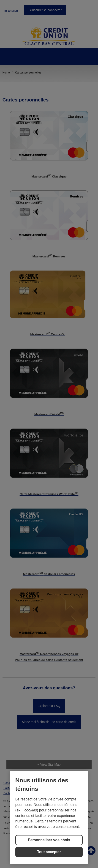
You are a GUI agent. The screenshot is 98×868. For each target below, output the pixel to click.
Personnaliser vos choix (49, 840)
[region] (49, 818)
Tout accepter (49, 852)
